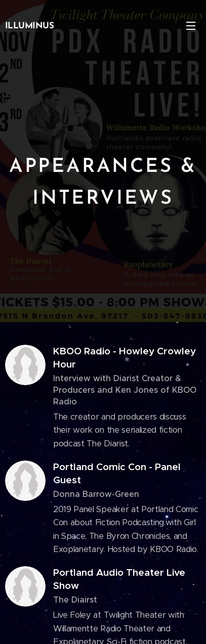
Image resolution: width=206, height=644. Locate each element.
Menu (191, 26)
